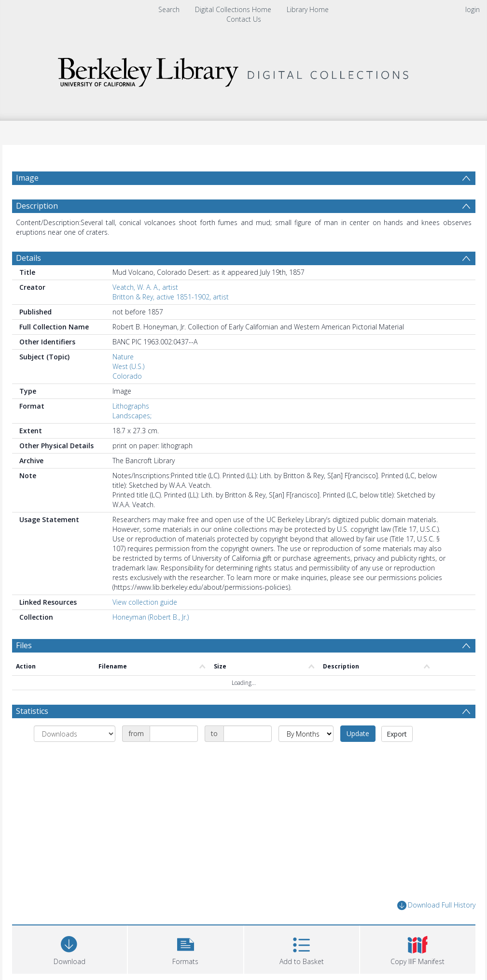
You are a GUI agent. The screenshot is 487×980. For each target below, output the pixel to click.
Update (358, 733)
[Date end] (248, 734)
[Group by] (75, 734)
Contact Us (244, 19)
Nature (123, 357)
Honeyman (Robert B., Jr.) (151, 617)
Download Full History (436, 905)
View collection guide (145, 602)
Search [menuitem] (169, 9)
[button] (186, 948)
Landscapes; (132, 416)
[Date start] (174, 734)
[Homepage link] (244, 72)
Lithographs (131, 406)
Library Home (308, 9)
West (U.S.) (128, 366)
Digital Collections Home (233, 9)
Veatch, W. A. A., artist (145, 287)
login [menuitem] (473, 9)
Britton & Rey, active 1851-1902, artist (171, 297)
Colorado (127, 376)
